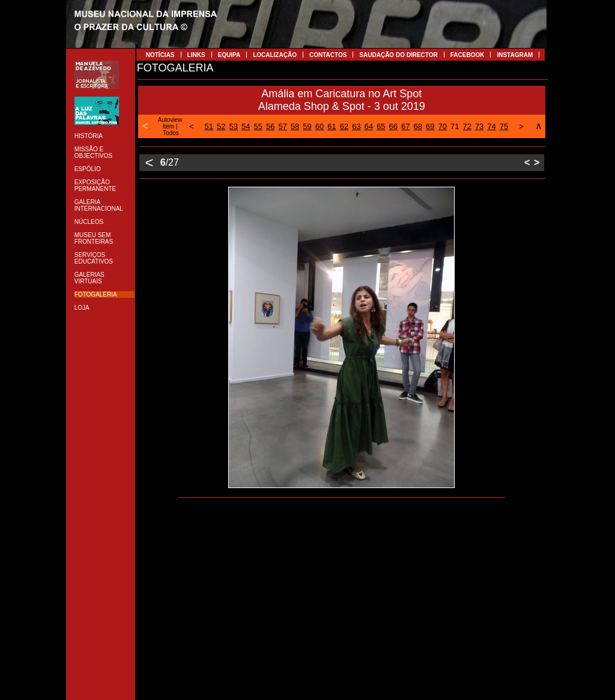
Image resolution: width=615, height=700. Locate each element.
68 (418, 126)
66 (393, 126)
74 (491, 126)
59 (307, 126)
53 (234, 126)
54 (246, 126)
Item (168, 126)
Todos (171, 133)
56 (270, 126)
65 (381, 126)
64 (369, 126)
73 (479, 126)
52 (221, 126)
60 (320, 126)
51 (209, 126)
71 (455, 126)
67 (405, 126)
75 (504, 126)
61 (332, 126)
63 (356, 126)
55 (258, 126)
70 (442, 126)
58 (295, 126)
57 (282, 126)
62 (344, 126)
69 (430, 126)
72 (467, 126)
